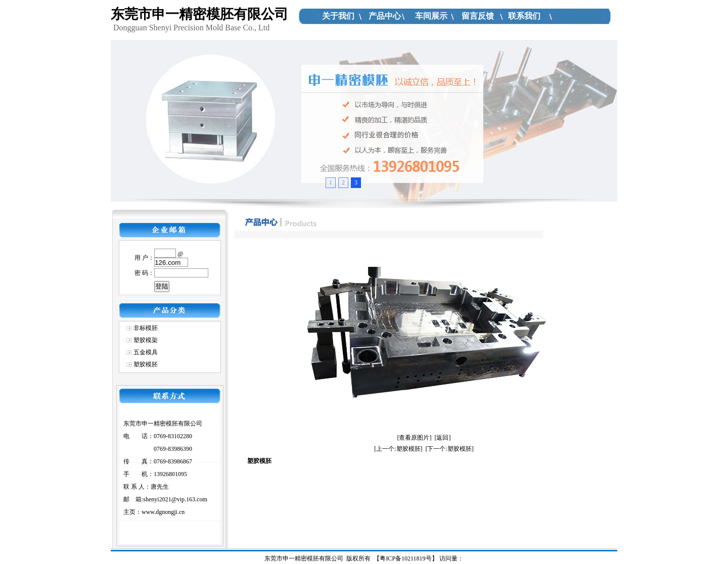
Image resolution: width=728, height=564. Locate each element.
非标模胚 (146, 328)
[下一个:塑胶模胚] (450, 449)
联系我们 (524, 16)
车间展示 (431, 16)
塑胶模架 (146, 340)
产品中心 (385, 16)
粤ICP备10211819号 (405, 558)
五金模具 (146, 352)
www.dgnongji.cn (163, 512)
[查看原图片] (415, 438)
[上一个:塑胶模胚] (398, 449)
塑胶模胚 (146, 364)
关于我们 (338, 16)
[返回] (443, 438)
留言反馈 (478, 16)
